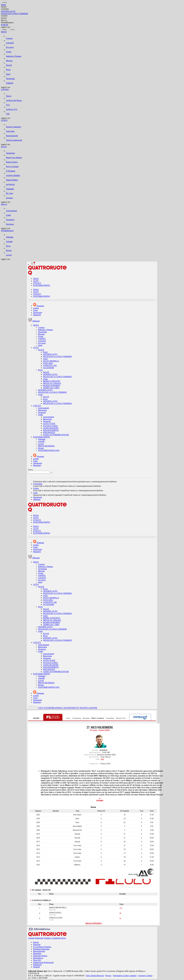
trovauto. (10, 198)
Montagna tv (38, 958)
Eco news (10, 47)
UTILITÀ (37, 283)
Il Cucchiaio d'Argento (42, 947)
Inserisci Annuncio (13, 127)
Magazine (37, 315)
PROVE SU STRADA (52, 383)
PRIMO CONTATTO (52, 381)
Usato (35, 310)
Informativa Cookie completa (125, 976)
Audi (102, 759)
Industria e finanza (45, 330)
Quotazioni (10, 153)
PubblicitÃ (37, 965)
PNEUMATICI (49, 432)
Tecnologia (10, 79)
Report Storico (12, 162)
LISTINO (5, 89)
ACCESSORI (48, 368)
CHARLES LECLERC (56, 918)
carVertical (10, 184)
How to (4, 204)
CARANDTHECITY (71, 708)
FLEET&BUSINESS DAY (49, 450)
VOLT (40, 708)
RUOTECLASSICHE (88, 708)
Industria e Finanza (14, 56)
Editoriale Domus (40, 956)
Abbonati (37, 499)
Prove (8, 70)
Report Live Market (14, 158)
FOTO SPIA (48, 363)
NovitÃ (9, 65)
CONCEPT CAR (50, 365)
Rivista (9, 250)
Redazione (39, 938)
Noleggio (10, 237)
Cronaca (9, 38)
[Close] (4, 2)
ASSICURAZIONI (51, 428)
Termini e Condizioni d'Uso (55, 938)
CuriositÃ (10, 43)
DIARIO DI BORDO (52, 386)
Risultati (86, 718)
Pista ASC (37, 960)
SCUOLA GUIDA (50, 426)
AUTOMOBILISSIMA (53, 708)
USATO (4, 120)
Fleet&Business (7, 231)
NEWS (4, 32)
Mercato (9, 61)
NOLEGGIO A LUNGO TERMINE (57, 356)
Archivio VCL (12, 109)
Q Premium (11, 171)
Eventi (9, 52)
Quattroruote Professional (43, 962)
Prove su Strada (12, 166)
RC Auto (9, 193)
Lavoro (9, 255)
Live (124, 718)
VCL (8, 105)
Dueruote (37, 945)
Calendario (77, 718)
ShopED (36, 967)
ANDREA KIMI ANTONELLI (58, 908)
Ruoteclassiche (12, 136)
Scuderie (100, 718)
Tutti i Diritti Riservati (95, 976)
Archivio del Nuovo (14, 100)
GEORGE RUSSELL (55, 913)
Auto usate (10, 131)
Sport (8, 74)
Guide (8, 215)
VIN (8, 114)
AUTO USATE (49, 424)
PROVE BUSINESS (46, 446)
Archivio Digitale (13, 175)
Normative (10, 220)
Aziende (9, 241)
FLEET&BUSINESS (42, 285)
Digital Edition (12, 180)
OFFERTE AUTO (50, 354)
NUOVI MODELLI (51, 361)
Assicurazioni (11, 211)
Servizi (4, 147)
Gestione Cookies (145, 976)
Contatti (31, 938)
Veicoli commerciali (14, 140)
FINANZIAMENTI (51, 430)
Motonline (37, 953)
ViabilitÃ (10, 83)
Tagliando (10, 189)
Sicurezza (10, 224)
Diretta (119, 718)
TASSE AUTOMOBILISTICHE (56, 435)
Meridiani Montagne (41, 949)
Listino (36, 308)
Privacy (108, 976)
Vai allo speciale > (94, 923)
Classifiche (110, 718)
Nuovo (9, 96)
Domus (36, 942)
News (68, 718)
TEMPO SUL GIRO (51, 388)
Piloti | (94, 718)
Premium (40, 306)
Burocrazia (42, 410)
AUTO (36, 281)
